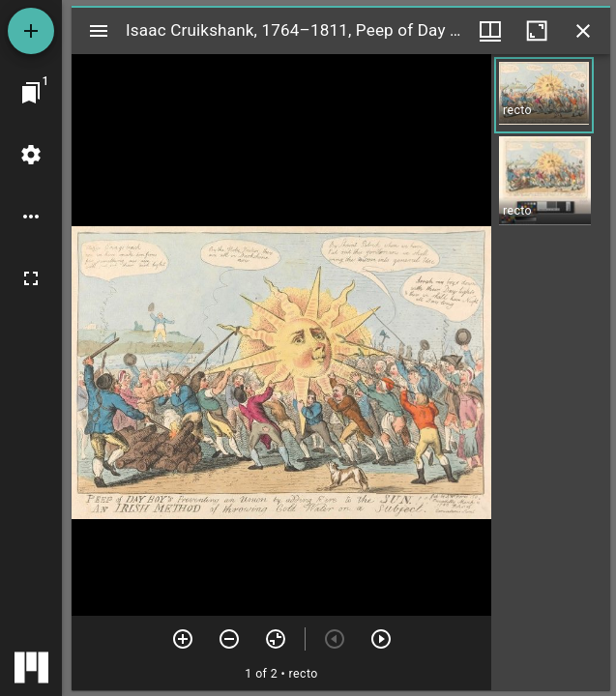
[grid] (551, 372)
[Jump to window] (31, 93)
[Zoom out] (229, 639)
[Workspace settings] (31, 155)
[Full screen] (31, 278)
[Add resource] (31, 31)
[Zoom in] (183, 639)
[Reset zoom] (276, 639)
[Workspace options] (31, 217)
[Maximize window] (537, 31)
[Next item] (381, 639)
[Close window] (583, 31)
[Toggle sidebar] (99, 31)
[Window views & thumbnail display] (490, 31)
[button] (544, 95)
